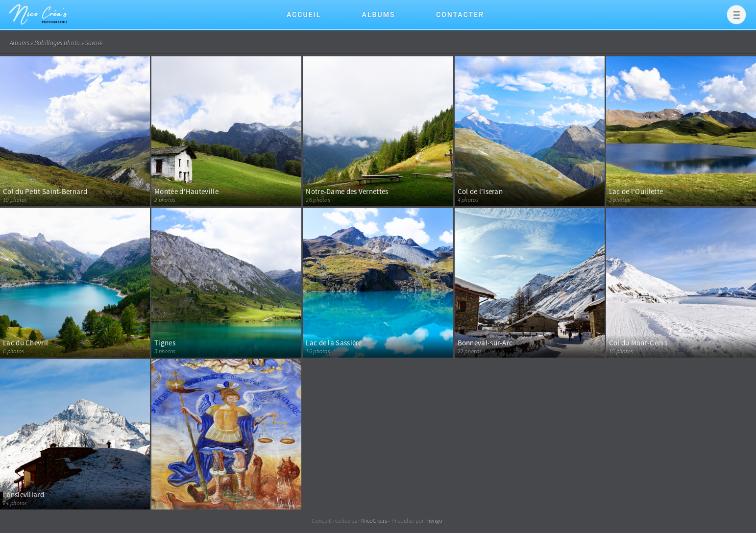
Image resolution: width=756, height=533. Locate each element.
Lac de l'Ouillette (636, 191)
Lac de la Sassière (334, 343)
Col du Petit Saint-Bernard (45, 191)
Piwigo (434, 521)
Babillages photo (57, 43)
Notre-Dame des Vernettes (347, 191)
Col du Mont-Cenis (638, 343)
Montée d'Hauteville (186, 191)
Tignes (165, 343)
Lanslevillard (24, 495)
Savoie (94, 43)
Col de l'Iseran (480, 191)
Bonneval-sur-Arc (485, 343)
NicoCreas (374, 521)
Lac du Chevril (25, 343)
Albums (379, 15)
